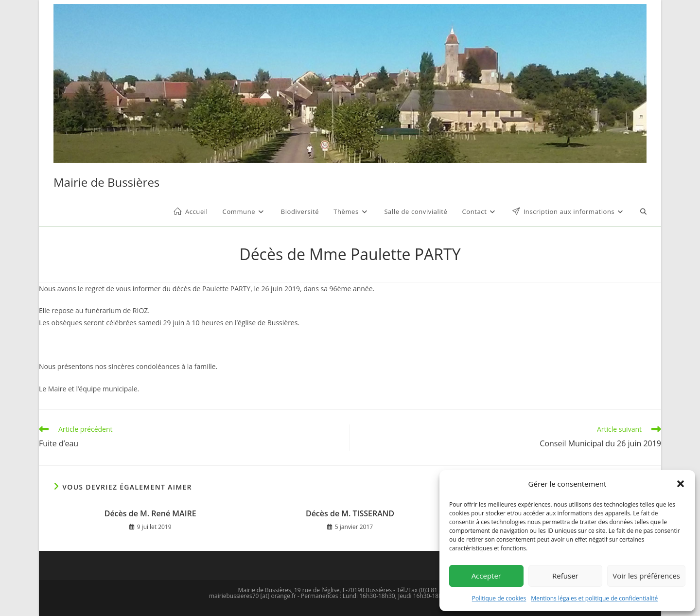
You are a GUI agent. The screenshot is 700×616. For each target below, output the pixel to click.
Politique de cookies (499, 598)
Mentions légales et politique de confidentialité (594, 598)
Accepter (486, 576)
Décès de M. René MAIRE (150, 513)
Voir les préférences (646, 576)
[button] (681, 484)
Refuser (565, 576)
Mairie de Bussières (106, 182)
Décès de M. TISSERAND (350, 513)
